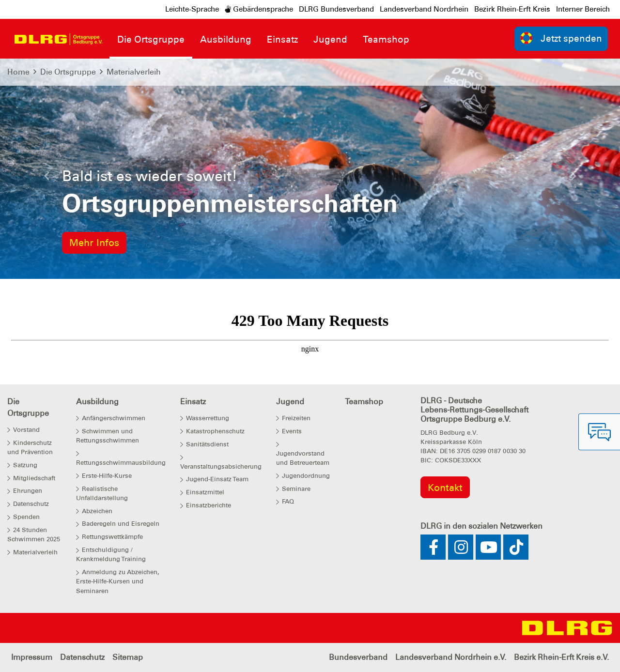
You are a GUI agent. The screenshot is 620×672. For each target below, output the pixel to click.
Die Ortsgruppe (68, 72)
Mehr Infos (94, 243)
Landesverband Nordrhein (424, 9)
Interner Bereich (583, 9)
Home (18, 72)
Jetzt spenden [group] (561, 38)
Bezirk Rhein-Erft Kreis (512, 9)
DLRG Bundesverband (336, 9)
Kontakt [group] (445, 488)
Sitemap (128, 657)
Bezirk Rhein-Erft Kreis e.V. (561, 657)
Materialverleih (134, 72)
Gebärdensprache (259, 9)
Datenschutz (82, 657)
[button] (46, 179)
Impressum (32, 657)
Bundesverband (358, 657)
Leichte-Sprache (192, 9)
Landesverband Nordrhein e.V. (451, 657)
